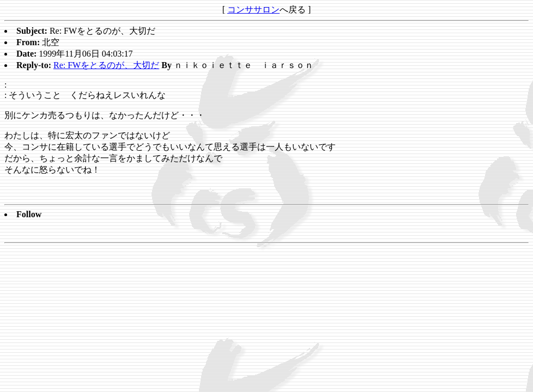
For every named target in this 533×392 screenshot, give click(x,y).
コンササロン (253, 10)
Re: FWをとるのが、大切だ (106, 65)
